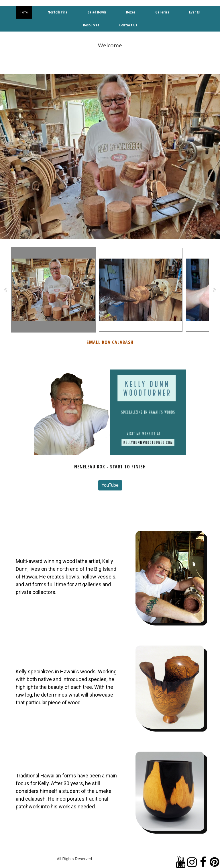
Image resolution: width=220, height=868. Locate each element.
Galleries (162, 12)
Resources (91, 25)
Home (24, 12)
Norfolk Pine (58, 12)
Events (194, 12)
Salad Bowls (97, 12)
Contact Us (128, 25)
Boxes (131, 12)
